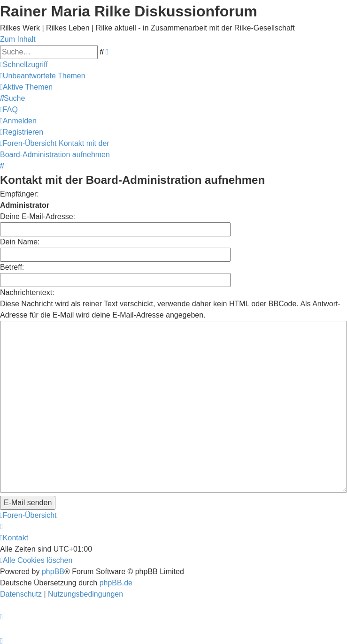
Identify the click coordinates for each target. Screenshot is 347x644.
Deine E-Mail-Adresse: (38, 216)
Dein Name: (20, 242)
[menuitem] (43, 76)
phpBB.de (116, 529)
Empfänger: (19, 194)
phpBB (53, 518)
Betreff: (12, 267)
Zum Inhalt (18, 39)
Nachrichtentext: (27, 292)
